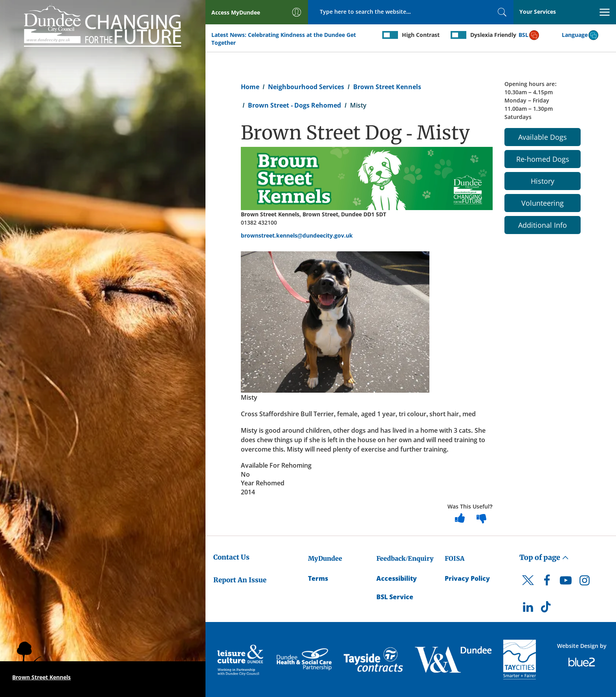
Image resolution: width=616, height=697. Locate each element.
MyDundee (325, 558)
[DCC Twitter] (528, 587)
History (543, 181)
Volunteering (543, 203)
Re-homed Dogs (543, 159)
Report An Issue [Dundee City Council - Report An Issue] (240, 580)
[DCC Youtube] (566, 582)
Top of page (544, 557)
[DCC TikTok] (547, 609)
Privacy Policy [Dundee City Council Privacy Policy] (467, 578)
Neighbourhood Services (306, 87)
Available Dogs (543, 137)
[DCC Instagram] (585, 582)
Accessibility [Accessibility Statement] (397, 578)
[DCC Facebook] (547, 582)
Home (250, 87)
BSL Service (395, 597)
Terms (318, 578)
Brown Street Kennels (387, 87)
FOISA (455, 558)
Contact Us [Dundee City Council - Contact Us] (231, 557)
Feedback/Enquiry (405, 558)
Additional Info (543, 225)
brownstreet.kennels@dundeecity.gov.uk (297, 235)
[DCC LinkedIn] (528, 609)
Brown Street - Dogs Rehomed (294, 105)
